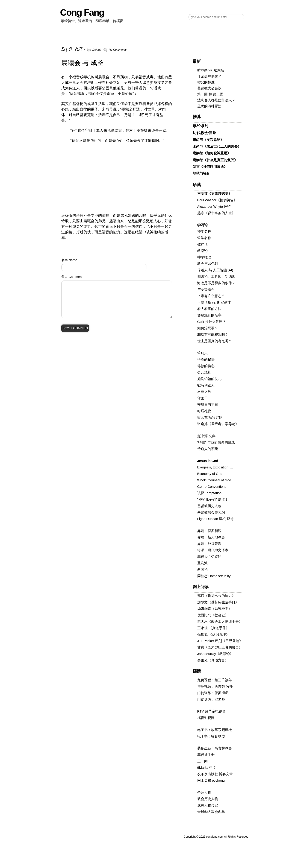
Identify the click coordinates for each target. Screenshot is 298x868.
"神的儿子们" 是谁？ (213, 500)
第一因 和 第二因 (210, 94)
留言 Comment (72, 277)
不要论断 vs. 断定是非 (214, 302)
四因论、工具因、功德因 (216, 277)
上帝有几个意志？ (211, 296)
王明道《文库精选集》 (215, 194)
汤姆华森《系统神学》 (215, 609)
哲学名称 (204, 238)
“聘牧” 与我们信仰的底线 (216, 442)
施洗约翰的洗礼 (209, 379)
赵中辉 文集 (206, 436)
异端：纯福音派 (209, 544)
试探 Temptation (209, 493)
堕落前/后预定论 (210, 418)
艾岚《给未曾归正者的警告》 (220, 647)
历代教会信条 (204, 133)
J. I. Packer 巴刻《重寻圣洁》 (220, 641)
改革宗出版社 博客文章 (215, 774)
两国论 (202, 570)
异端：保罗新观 (209, 531)
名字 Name (69, 260)
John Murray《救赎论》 (215, 654)
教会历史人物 (208, 799)
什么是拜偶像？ (209, 76)
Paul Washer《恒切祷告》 (217, 200)
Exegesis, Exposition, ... (215, 467)
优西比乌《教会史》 (213, 615)
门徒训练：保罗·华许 (213, 693)
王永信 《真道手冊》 (213, 628)
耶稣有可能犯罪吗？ (213, 335)
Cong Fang (82, 12)
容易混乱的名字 (209, 315)
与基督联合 (206, 289)
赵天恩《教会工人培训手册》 (220, 622)
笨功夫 (202, 353)
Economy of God (210, 474)
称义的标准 (206, 82)
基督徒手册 (206, 755)
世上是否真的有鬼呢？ (215, 341)
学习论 (202, 225)
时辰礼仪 (204, 411)
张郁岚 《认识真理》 (213, 634)
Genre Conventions (212, 487)
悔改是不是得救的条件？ (216, 283)
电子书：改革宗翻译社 (215, 730)
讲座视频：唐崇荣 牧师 (215, 687)
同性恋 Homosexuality (214, 576)
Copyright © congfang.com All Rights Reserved (216, 837)
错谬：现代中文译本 (213, 550)
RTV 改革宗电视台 (211, 711)
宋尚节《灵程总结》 (208, 140)
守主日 (202, 398)
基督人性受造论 (209, 557)
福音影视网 (206, 718)
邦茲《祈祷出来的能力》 (216, 596)
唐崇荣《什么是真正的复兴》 (215, 160)
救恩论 (202, 251)
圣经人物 (204, 792)
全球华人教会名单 (211, 812)
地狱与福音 (201, 173)
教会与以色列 (208, 264)
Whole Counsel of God (214, 480)
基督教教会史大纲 (211, 512)
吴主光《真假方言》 (213, 660)
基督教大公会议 (209, 88)
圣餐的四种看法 (209, 106)
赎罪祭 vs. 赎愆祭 (211, 70)
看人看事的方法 (209, 309)
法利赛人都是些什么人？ (216, 100)
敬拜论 (202, 244)
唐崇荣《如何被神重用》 (212, 153)
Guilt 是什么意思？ (212, 322)
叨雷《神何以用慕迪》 (210, 167)
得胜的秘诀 (206, 359)
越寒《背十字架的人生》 (216, 213)
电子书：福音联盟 (211, 736)
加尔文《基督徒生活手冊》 (218, 602)
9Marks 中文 (207, 768)
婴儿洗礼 (204, 372)
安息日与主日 (208, 405)
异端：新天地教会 (211, 537)
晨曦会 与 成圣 (83, 63)
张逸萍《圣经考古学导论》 (218, 424)
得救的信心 (206, 366)
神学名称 (204, 231)
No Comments (118, 50)
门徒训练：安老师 (211, 699)
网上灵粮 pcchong (211, 780)
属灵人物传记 (208, 805)
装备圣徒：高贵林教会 (215, 748)
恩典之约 (204, 392)
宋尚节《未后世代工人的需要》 (217, 146)
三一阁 (202, 761)
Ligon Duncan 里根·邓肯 (216, 519)
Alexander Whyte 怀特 (214, 207)
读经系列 (201, 126)
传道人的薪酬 (208, 449)
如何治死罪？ (208, 328)
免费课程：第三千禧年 (215, 680)
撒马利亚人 (206, 385)
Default (97, 50)
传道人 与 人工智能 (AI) (215, 270)
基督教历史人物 (209, 506)
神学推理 (204, 257)
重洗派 (202, 563)
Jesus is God (208, 461)
